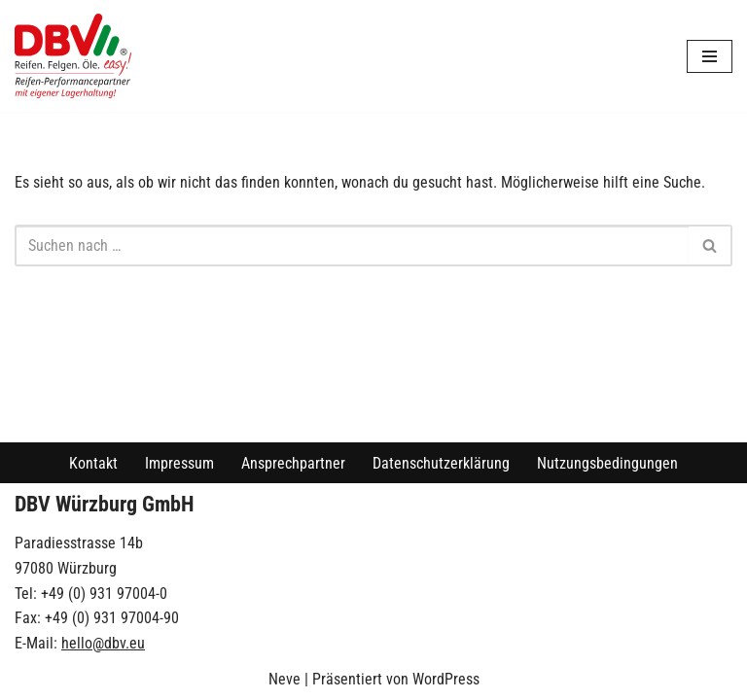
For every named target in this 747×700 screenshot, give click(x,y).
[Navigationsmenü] (710, 56)
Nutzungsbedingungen (607, 463)
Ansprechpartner (293, 463)
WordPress (446, 679)
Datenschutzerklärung (441, 463)
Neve (285, 679)
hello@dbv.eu (103, 643)
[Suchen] (352, 245)
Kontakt (93, 463)
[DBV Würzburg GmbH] (73, 56)
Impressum (179, 463)
